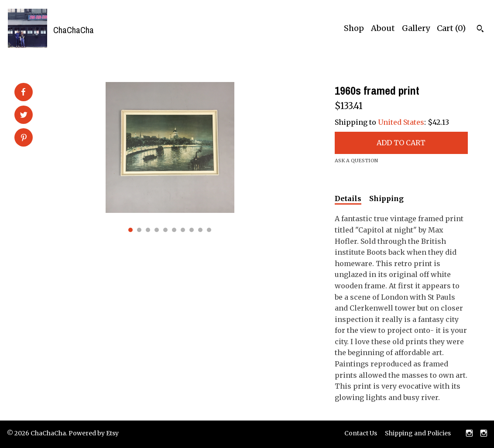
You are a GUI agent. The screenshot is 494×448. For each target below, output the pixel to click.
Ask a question (356, 161)
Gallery (416, 28)
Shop (354, 28)
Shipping (386, 198)
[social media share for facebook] (23, 92)
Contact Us (361, 433)
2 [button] (139, 230)
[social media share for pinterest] (24, 138)
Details (348, 198)
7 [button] (183, 230)
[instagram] (469, 434)
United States (401, 122)
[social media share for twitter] (24, 116)
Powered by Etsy (94, 433)
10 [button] (209, 230)
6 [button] (174, 230)
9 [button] (200, 230)
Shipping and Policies (418, 433)
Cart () (451, 28)
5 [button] (165, 230)
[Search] (480, 30)
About (383, 28)
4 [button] (157, 230)
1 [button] (130, 230)
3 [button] (148, 230)
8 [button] (192, 230)
